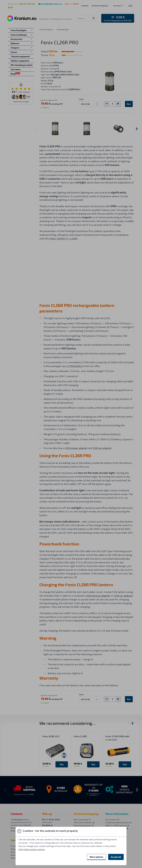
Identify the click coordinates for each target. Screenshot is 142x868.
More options (96, 857)
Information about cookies (31, 849)
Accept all (116, 857)
